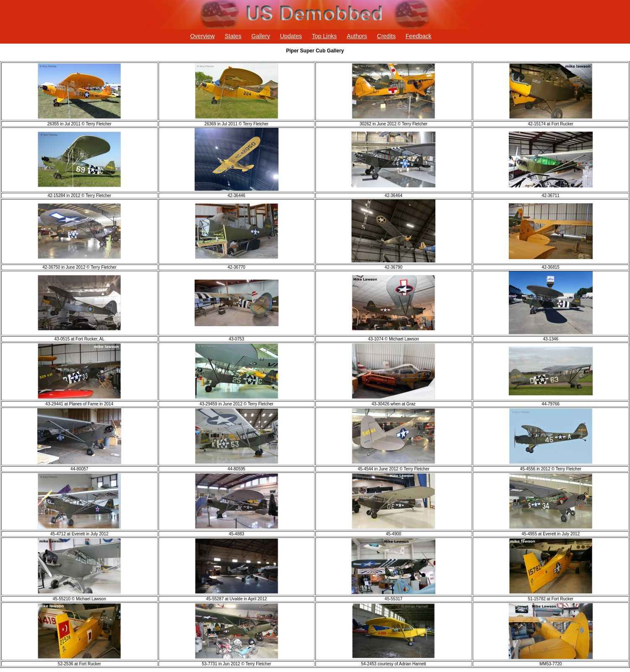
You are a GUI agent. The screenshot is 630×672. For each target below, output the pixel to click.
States (233, 36)
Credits (386, 36)
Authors (357, 36)
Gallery (260, 36)
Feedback (418, 36)
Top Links (324, 36)
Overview (202, 36)
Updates (291, 36)
